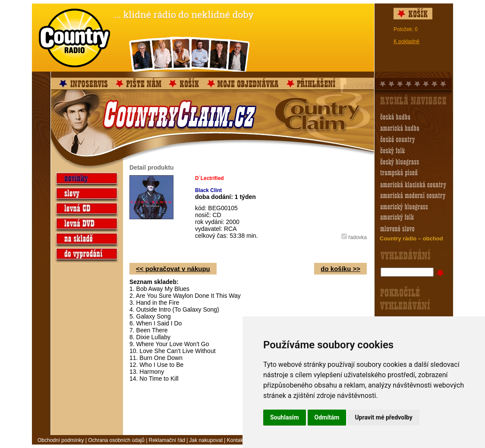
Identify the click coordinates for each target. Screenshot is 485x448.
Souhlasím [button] (285, 417)
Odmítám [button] (327, 417)
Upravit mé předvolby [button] (383, 417)
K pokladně (406, 41)
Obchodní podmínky (61, 440)
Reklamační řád (167, 440)
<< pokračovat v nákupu (173, 269)
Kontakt (236, 440)
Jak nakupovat (206, 440)
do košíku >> (340, 269)
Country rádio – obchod (411, 238)
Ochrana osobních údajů (116, 440)
